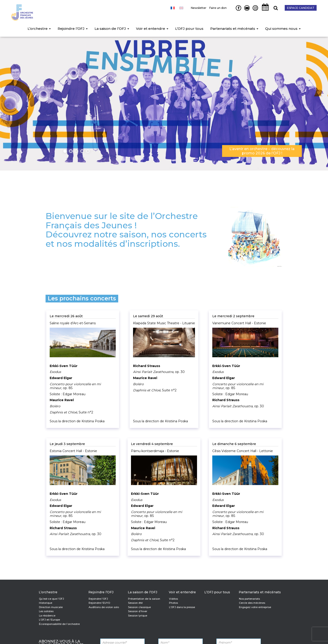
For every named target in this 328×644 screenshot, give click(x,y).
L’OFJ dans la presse (182, 607)
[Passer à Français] (173, 8)
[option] (164, 102)
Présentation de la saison (144, 599)
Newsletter (199, 8)
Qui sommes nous (283, 29)
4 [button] (82, 151)
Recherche (274, 10)
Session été (135, 603)
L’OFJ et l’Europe (49, 620)
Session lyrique (138, 616)
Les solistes (46, 611)
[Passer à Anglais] (181, 8)
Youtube (245, 10)
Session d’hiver (138, 611)
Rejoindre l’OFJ (73, 29)
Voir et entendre (152, 29)
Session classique (139, 607)
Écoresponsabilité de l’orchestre (59, 624)
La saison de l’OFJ (112, 29)
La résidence (47, 616)
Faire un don (218, 8)
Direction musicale (51, 607)
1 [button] (65, 151)
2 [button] (71, 151)
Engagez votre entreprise (255, 607)
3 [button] (76, 151)
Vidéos (173, 599)
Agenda (264, 10)
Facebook (237, 10)
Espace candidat (301, 8)
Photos (173, 603)
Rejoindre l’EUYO (99, 603)
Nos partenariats (249, 599)
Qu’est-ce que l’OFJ (51, 599)
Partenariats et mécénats (234, 29)
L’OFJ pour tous (189, 29)
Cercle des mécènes (252, 603)
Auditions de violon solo (104, 607)
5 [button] (88, 151)
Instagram (254, 10)
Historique (46, 603)
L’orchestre (39, 29)
